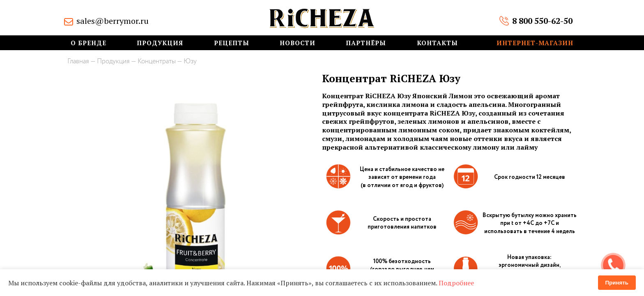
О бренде (89, 43)
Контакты (437, 43)
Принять (617, 283)
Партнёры (366, 43)
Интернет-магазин (535, 43)
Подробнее (456, 283)
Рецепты (232, 43)
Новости (298, 43)
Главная (78, 61)
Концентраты (157, 61)
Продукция (160, 43)
